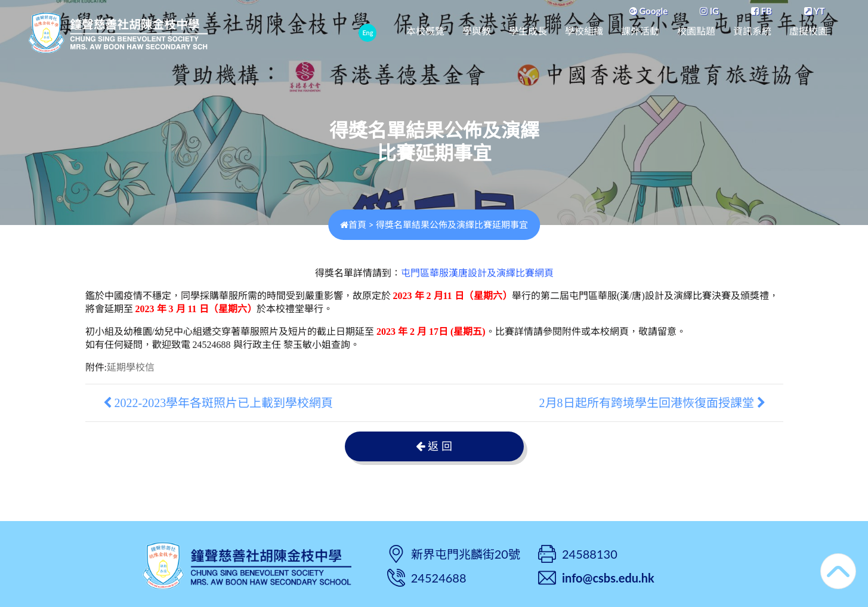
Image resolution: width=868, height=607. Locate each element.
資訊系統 (752, 31)
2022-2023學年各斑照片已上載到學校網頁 (218, 403)
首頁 (353, 224)
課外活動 (640, 31)
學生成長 (528, 31)
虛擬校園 (808, 31)
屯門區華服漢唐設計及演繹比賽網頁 (477, 273)
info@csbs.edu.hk (608, 578)
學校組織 (584, 31)
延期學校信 (131, 367)
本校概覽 (425, 31)
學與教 (477, 31)
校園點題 (696, 31)
